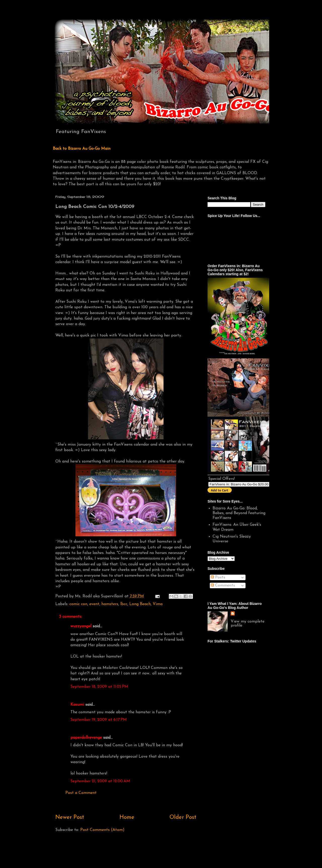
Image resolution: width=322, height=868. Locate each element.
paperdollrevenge (86, 738)
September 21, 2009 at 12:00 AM (100, 781)
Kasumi (77, 705)
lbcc (124, 604)
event (94, 604)
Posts (218, 577)
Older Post (183, 817)
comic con (78, 604)
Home (127, 817)
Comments (223, 585)
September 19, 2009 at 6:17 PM (99, 720)
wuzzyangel (81, 626)
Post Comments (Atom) (102, 830)
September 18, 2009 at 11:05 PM (99, 687)
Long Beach (140, 604)
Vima (158, 604)
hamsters (110, 604)
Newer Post (70, 817)
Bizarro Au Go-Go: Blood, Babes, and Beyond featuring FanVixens (239, 513)
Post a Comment (81, 793)
